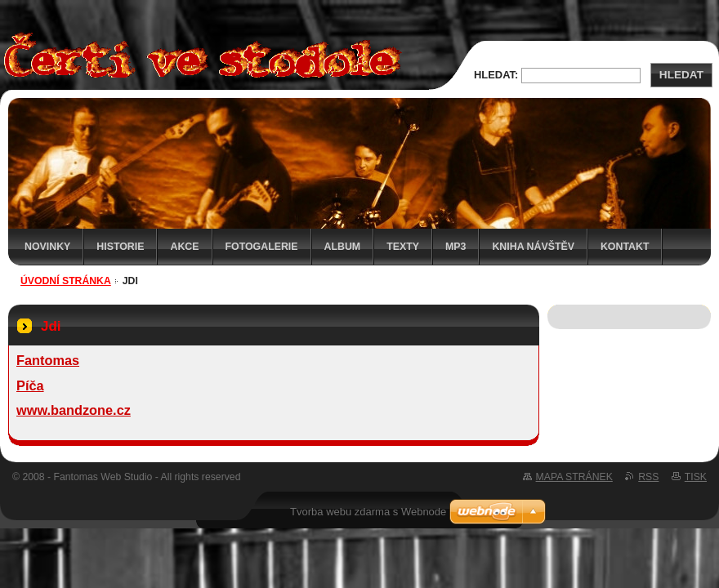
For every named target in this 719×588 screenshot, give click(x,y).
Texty (403, 247)
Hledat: (496, 75)
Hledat (681, 75)
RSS (648, 477)
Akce (184, 247)
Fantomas (48, 360)
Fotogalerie (262, 247)
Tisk (696, 477)
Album (343, 247)
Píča (30, 385)
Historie (120, 247)
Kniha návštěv (533, 247)
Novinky (47, 247)
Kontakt (625, 247)
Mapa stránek (574, 477)
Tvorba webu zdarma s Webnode (368, 512)
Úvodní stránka (66, 281)
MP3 (456, 247)
